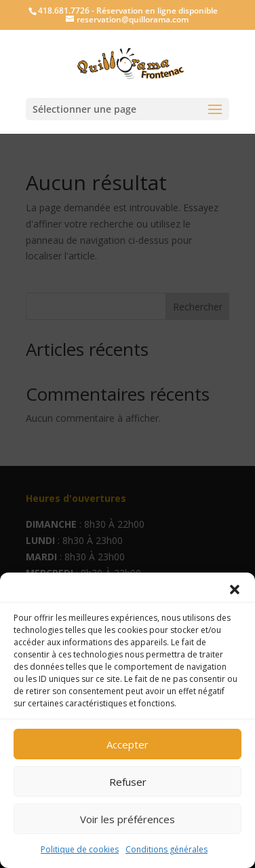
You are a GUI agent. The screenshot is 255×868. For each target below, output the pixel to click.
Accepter (127, 744)
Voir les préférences (127, 819)
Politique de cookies (80, 849)
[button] (235, 590)
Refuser (128, 782)
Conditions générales (166, 849)
